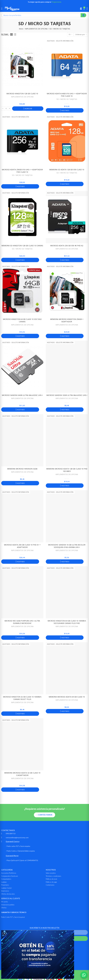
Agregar (28, 109)
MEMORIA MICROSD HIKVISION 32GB (22, 469)
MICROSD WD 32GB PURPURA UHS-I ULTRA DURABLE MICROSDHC (22, 622)
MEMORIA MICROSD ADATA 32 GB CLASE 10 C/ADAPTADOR (22, 774)
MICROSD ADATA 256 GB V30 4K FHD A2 (67, 246)
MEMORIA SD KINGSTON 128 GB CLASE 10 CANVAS (22, 246)
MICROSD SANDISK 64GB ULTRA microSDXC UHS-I (22, 395)
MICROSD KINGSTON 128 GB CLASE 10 (22, 94)
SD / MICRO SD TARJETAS (67, 99)
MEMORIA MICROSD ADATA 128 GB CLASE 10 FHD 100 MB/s (67, 470)
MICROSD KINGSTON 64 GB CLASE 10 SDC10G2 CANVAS (22, 320)
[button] (44, 815)
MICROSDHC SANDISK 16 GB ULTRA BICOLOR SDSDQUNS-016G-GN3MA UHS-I (67, 546)
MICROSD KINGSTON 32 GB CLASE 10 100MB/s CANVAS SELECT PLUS (22, 698)
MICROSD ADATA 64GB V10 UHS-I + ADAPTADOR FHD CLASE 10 (67, 95)
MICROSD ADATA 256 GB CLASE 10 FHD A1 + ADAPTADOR (22, 546)
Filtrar (5, 34)
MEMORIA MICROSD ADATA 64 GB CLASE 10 (67, 697)
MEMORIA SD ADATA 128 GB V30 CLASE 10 (67, 170)
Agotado (65, 110)
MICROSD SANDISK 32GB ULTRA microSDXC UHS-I (67, 395)
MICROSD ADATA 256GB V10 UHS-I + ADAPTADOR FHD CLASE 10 (22, 171)
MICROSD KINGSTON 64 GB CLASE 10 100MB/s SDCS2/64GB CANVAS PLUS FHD (67, 622)
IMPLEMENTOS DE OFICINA (22, 97)
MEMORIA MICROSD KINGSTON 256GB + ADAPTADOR (67, 320)
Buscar (83, 15)
